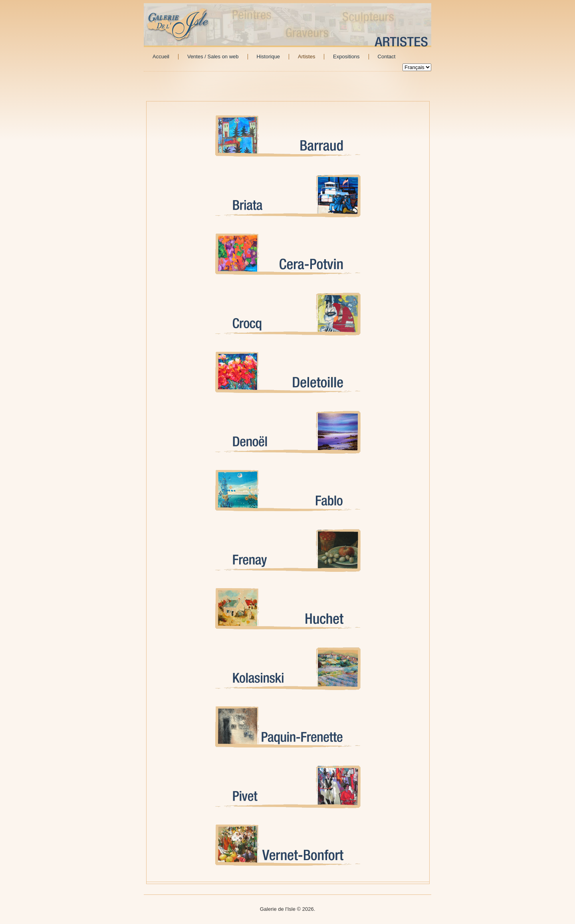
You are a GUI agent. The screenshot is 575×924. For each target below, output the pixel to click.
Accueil (161, 57)
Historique (269, 57)
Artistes (306, 57)
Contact (387, 57)
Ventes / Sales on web (213, 57)
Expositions (346, 57)
